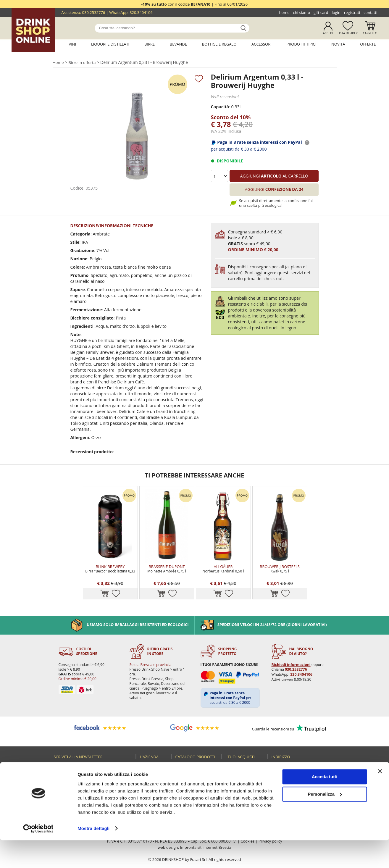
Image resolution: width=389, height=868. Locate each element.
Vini (72, 44)
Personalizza (325, 822)
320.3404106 (141, 12)
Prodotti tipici (301, 44)
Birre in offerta (83, 62)
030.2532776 (94, 12)
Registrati (352, 12)
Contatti (370, 12)
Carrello (370, 33)
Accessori (262, 44)
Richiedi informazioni (290, 653)
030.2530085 (317, 767)
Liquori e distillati (110, 44)
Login (336, 12)
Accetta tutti (325, 805)
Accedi (328, 33)
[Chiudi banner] (380, 799)
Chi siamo (302, 12)
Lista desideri (348, 33)
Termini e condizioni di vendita (240, 788)
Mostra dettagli (93, 856)
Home (284, 12)
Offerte (368, 44)
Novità (338, 44)
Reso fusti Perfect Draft (245, 775)
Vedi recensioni (225, 97)
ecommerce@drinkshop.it (306, 778)
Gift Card (321, 12)
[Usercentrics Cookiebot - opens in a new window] (38, 856)
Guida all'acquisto (245, 767)
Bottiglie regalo (219, 44)
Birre (150, 44)
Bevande (178, 44)
